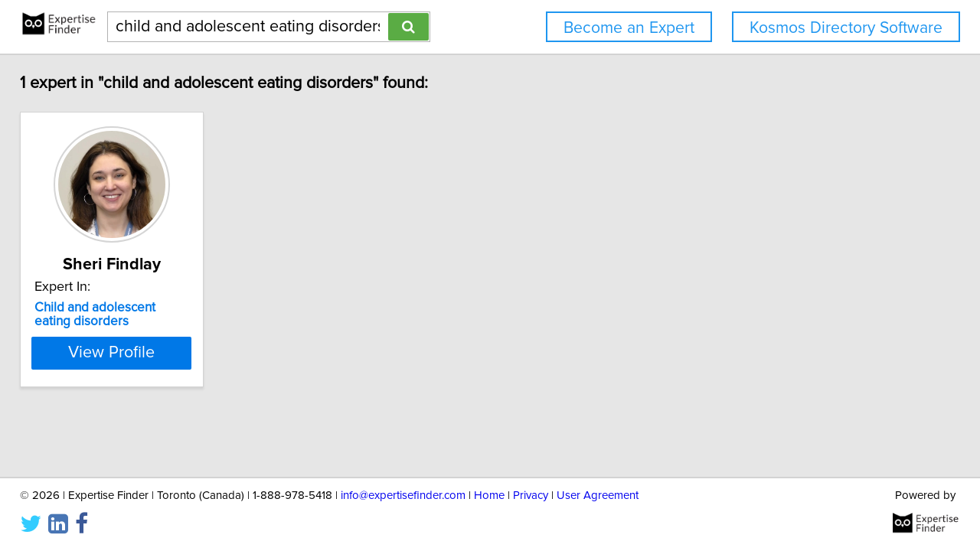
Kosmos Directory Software (846, 28)
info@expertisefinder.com (403, 496)
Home (489, 496)
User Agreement (598, 496)
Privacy (531, 496)
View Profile (142, 353)
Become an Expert (629, 28)
